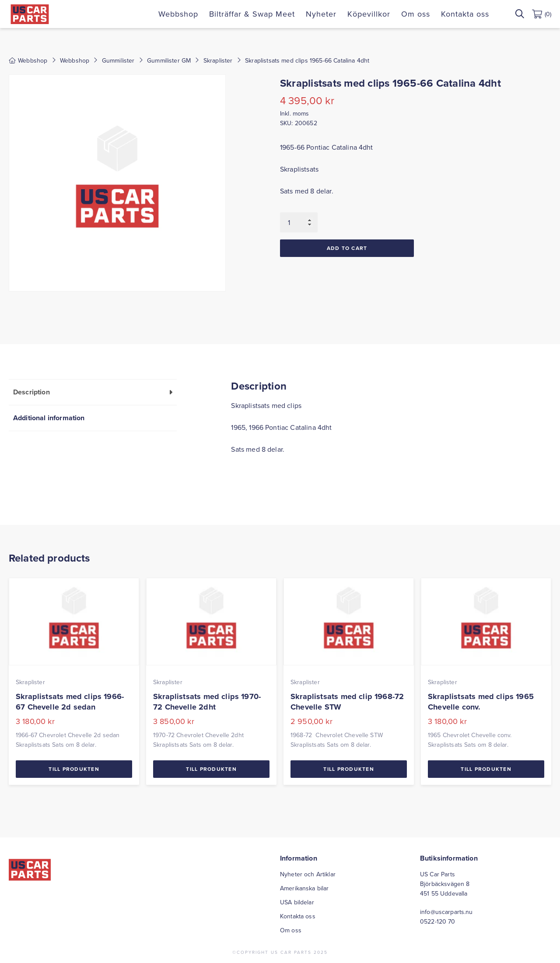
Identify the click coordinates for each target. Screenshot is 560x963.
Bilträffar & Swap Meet (252, 14)
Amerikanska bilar (304, 888)
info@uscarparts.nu (446, 912)
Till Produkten (74, 769)
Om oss (416, 14)
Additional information (49, 418)
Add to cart (347, 248)
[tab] (93, 392)
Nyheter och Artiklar (308, 874)
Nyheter (321, 14)
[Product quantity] (299, 222)
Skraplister (218, 60)
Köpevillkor (369, 14)
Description (31, 392)
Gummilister (118, 60)
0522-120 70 (438, 921)
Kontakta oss (465, 14)
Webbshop (178, 14)
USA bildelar (297, 902)
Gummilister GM (169, 60)
